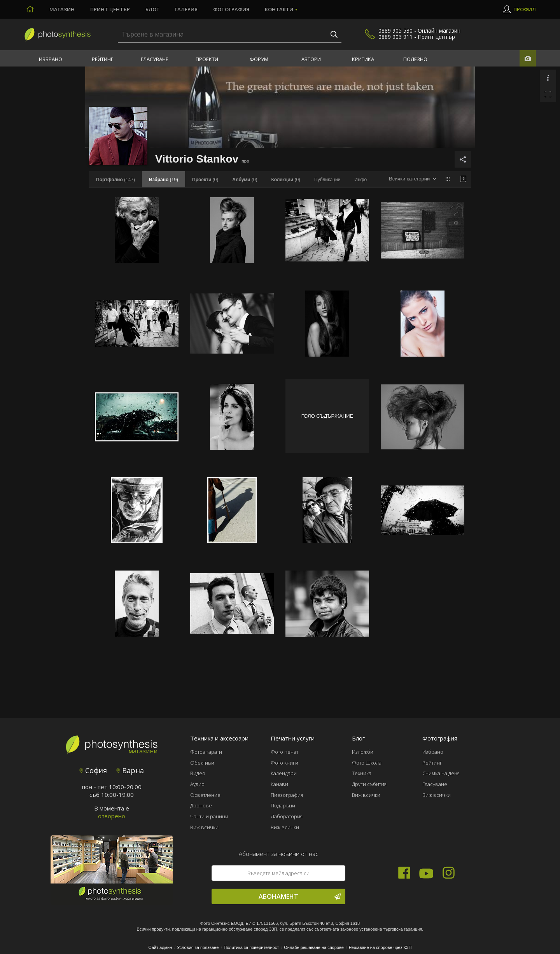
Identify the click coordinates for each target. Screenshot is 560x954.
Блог (152, 9)
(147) (115, 180)
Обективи (202, 763)
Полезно (415, 59)
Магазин (62, 9)
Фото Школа (367, 763)
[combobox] (412, 179)
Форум (259, 59)
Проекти (207, 59)
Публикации (327, 180)
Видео (198, 773)
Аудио (197, 784)
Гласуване (155, 59)
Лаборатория (287, 816)
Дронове (201, 805)
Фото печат (284, 752)
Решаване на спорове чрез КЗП (380, 947)
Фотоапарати (206, 752)
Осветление (205, 795)
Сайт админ (160, 947)
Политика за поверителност (251, 947)
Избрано (51, 59)
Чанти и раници (209, 816)
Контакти (279, 9)
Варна (130, 770)
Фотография (231, 9)
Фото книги (284, 763)
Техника (362, 773)
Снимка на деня (441, 773)
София (93, 770)
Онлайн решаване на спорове (314, 947)
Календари (284, 773)
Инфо (360, 180)
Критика (363, 59)
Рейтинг (102, 59)
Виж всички (204, 827)
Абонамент (300, 896)
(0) (205, 180)
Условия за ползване (198, 947)
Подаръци (283, 805)
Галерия (186, 9)
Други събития (369, 784)
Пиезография (287, 795)
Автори (311, 59)
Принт (110, 9)
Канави (279, 784)
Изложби (363, 752)
